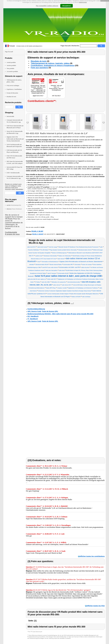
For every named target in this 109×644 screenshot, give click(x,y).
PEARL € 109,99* (38, 234)
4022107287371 (51, 234)
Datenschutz (83, 2)
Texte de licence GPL (50, 311)
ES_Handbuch (33, 316)
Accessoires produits (12, 71)
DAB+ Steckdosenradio (13, 173)
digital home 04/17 (38, 96)
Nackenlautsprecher (14, 205)
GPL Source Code (34, 311)
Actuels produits (11, 62)
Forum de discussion (12, 93)
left (28, 122)
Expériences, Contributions (14, 89)
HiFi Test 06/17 (56, 96)
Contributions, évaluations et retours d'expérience (53, 66)
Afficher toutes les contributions (92, 556)
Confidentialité (11, 232)
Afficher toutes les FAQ (96, 606)
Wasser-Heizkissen (14, 209)
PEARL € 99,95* (37, 231)
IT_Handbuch (33, 319)
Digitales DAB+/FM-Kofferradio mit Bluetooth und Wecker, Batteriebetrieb (15, 139)
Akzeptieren (66, 6)
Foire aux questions (40, 68)
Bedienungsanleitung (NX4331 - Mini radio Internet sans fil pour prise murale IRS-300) (60, 314)
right (104, 122)
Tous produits (10, 68)
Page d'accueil (65, 46)
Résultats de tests (11, 97)
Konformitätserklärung (36, 309)
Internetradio (10, 116)
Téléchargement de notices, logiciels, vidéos (50, 63)
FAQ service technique (13, 86)
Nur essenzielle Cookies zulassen (47, 6)
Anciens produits (11, 65)
